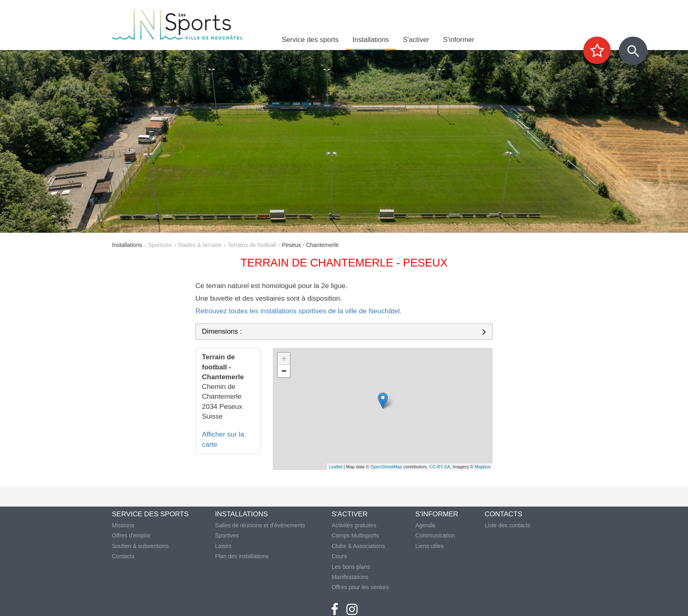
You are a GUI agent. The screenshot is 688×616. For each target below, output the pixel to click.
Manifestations (350, 577)
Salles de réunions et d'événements (260, 525)
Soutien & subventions (140, 546)
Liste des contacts (508, 525)
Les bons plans (351, 567)
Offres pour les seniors (360, 587)
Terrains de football (252, 245)
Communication (435, 535)
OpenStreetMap (386, 467)
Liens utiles (429, 546)
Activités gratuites (354, 525)
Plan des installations (242, 556)
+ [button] (284, 359)
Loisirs (223, 546)
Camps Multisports (355, 535)
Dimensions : (222, 332)
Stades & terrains (200, 245)
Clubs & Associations (358, 546)
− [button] (284, 371)
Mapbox (483, 467)
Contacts (123, 556)
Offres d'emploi (131, 535)
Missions (123, 525)
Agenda (425, 525)
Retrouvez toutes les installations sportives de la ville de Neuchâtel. (299, 311)
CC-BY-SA (440, 467)
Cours (339, 556)
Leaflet (336, 467)
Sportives (160, 245)
